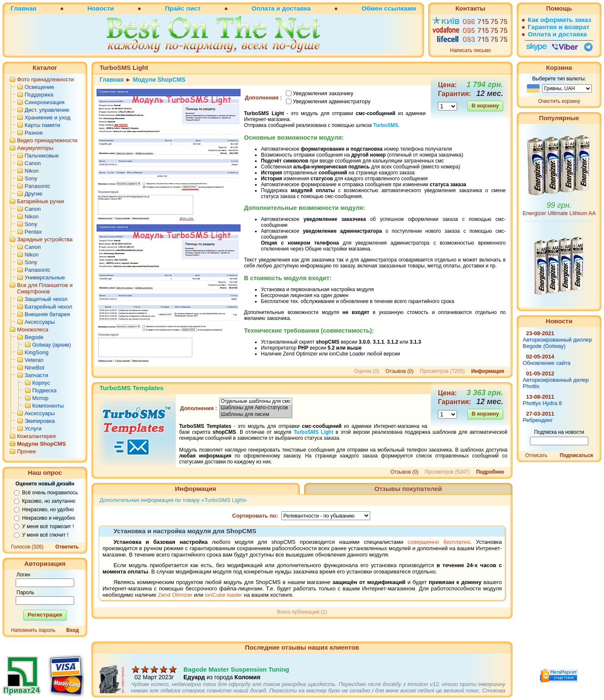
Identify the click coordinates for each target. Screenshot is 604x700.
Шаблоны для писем (256, 415)
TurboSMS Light (313, 432)
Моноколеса (33, 329)
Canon (33, 163)
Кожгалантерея (36, 436)
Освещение (39, 87)
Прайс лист (183, 8)
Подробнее (490, 472)
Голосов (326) (27, 547)
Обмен (372, 8)
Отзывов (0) (399, 371)
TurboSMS (386, 125)
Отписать (536, 455)
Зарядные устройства (45, 239)
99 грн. (559, 205)
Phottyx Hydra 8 (542, 403)
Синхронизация (44, 102)
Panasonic (37, 186)
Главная (24, 8)
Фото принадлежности (46, 79)
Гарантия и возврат (559, 27)
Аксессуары (40, 322)
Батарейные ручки (40, 201)
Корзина (559, 68)
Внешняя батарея (47, 314)
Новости (101, 8)
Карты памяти (42, 125)
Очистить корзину (559, 101)
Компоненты (48, 406)
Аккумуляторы (35, 148)
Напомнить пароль (33, 630)
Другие (33, 194)
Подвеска (44, 390)
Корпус (41, 383)
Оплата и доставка (281, 8)
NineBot (34, 368)
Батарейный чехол (48, 307)
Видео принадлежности (47, 140)
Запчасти (36, 375)
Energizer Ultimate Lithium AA (559, 213)
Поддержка (39, 95)
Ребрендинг (538, 420)
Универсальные (45, 277)
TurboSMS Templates (132, 388)
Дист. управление (47, 110)
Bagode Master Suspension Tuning (236, 677)
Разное (34, 133)
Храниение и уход (47, 117)
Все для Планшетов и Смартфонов (45, 288)
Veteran (34, 360)
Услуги (33, 429)
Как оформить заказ (560, 20)
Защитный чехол (46, 299)
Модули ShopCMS (41, 444)
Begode (34, 337)
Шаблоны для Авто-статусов (256, 408)
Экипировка (40, 421)
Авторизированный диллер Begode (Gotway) (557, 343)
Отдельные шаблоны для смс (256, 401)
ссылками (400, 8)
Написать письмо (470, 50)
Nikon (32, 171)
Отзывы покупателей (408, 489)
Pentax (33, 232)
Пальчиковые (42, 156)
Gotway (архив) (51, 345)
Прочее (26, 451)
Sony (31, 178)
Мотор (40, 398)
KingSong (36, 352)
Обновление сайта (547, 363)
